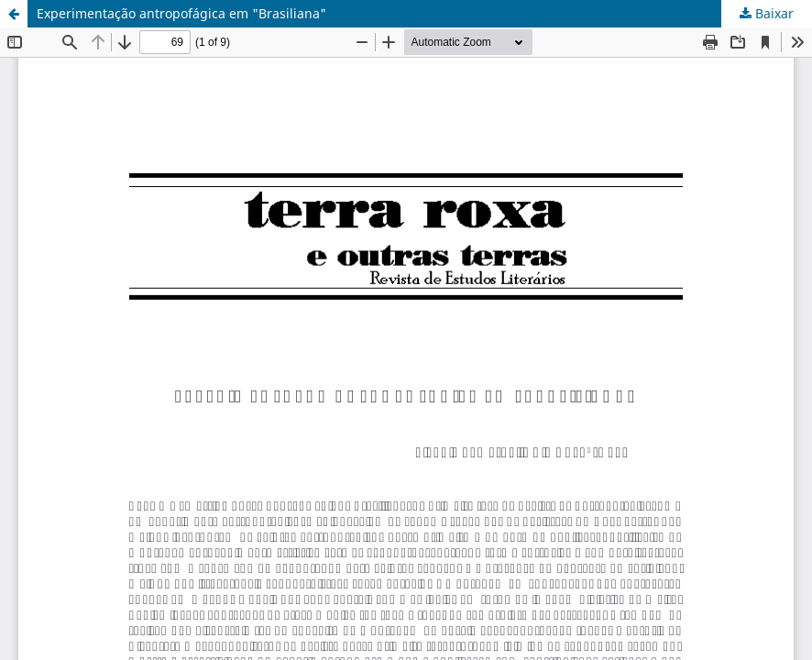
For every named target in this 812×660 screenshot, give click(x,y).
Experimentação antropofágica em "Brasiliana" (181, 13)
